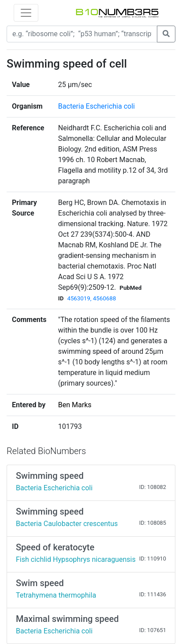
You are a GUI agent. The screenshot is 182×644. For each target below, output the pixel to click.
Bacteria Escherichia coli (97, 106)
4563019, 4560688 (91, 298)
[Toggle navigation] (26, 13)
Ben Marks (75, 405)
